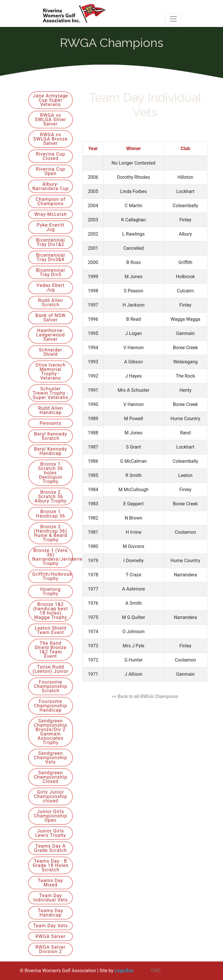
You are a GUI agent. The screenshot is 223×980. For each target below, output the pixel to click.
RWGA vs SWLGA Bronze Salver (51, 139)
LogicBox (124, 971)
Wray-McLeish (51, 214)
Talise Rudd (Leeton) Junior (51, 669)
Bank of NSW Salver (51, 318)
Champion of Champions (51, 201)
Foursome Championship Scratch (51, 686)
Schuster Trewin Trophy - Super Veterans (50, 393)
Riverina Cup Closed (51, 156)
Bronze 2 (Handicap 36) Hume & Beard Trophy (51, 533)
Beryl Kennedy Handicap (51, 451)
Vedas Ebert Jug (51, 287)
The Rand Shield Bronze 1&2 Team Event (51, 650)
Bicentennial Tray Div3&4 (50, 257)
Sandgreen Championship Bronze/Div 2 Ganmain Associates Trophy (51, 732)
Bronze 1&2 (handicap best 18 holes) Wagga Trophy (51, 611)
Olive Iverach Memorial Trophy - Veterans (50, 371)
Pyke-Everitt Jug (50, 227)
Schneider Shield (51, 352)
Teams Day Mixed (51, 883)
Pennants (50, 423)
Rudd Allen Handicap (51, 410)
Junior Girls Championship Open (51, 816)
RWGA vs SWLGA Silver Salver (51, 120)
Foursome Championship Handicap (51, 706)
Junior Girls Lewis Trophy (51, 833)
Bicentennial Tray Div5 (50, 272)
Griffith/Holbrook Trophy (52, 576)
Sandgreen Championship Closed (51, 777)
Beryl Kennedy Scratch (51, 436)
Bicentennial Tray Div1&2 (50, 242)
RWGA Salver (51, 936)
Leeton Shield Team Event (50, 630)
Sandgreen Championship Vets (51, 758)
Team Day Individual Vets (51, 898)
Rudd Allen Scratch (51, 303)
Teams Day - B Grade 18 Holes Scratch (50, 865)
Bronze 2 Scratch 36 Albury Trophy (51, 497)
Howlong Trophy (51, 591)
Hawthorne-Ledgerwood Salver (51, 335)
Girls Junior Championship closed (51, 796)
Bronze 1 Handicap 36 (51, 514)
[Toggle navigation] (173, 19)
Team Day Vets (50, 926)
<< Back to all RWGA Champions (145, 696)
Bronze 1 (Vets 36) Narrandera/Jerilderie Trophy (53, 557)
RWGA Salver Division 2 (51, 949)
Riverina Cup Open (51, 171)
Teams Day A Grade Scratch (50, 848)
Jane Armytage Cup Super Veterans (51, 100)
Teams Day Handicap (51, 913)
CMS (156, 971)
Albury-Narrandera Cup (51, 186)
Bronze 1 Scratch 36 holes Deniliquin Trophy (51, 473)
